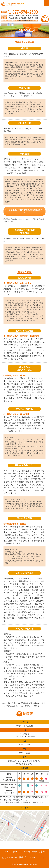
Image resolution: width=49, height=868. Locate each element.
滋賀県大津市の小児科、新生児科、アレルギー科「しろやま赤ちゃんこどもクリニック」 (13, 5)
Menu (46, 3)
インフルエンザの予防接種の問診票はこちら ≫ (24, 211)
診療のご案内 (38, 852)
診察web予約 (39, 4)
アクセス (43, 857)
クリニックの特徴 (21, 852)
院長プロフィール (28, 857)
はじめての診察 (10, 857)
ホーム (7, 852)
